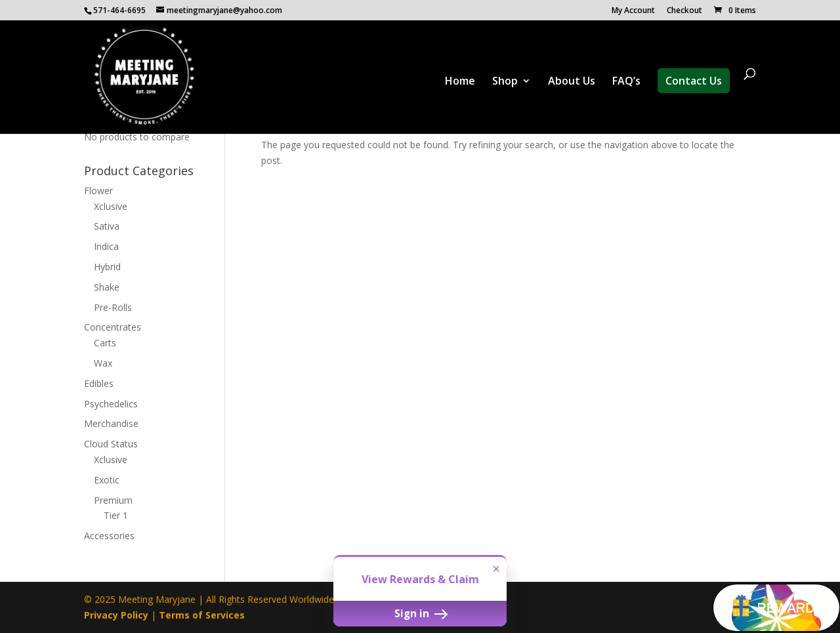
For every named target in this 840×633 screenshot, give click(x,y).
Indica (106, 246)
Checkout (684, 11)
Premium (113, 500)
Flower (98, 191)
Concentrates (113, 327)
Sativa (107, 226)
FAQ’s (626, 82)
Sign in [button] (420, 613)
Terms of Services (202, 615)
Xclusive (111, 206)
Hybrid (107, 267)
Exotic (107, 480)
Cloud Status (111, 444)
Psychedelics (111, 404)
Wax (103, 363)
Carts (105, 343)
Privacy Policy (116, 615)
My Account (633, 11)
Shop (505, 82)
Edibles (99, 383)
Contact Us (694, 81)
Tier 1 (116, 515)
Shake (107, 287)
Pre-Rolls (113, 307)
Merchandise (111, 423)
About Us (572, 82)
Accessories (109, 536)
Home (460, 82)
